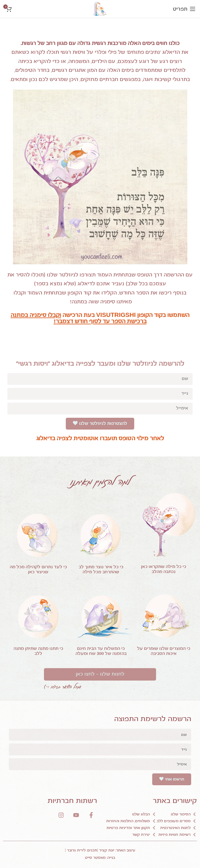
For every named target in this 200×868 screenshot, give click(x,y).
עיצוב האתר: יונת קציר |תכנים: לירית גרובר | (100, 850)
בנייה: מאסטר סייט (100, 858)
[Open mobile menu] (184, 9)
